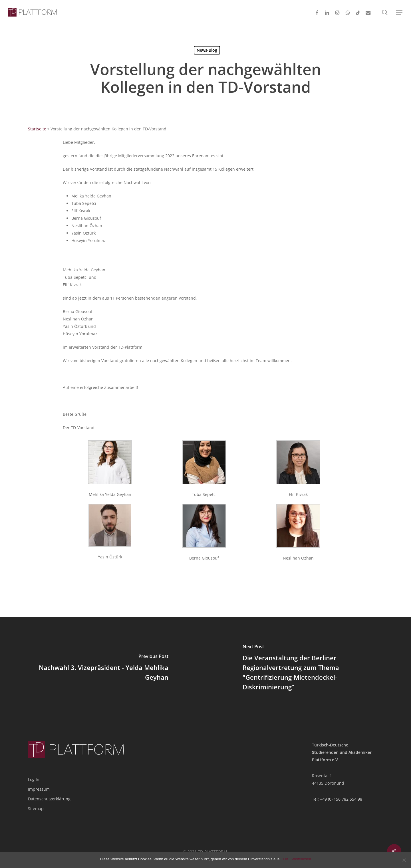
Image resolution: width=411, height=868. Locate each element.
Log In (34, 779)
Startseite (37, 129)
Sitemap (36, 809)
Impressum (39, 789)
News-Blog (207, 50)
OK (286, 859)
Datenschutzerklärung (49, 799)
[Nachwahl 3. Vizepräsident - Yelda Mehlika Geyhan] (103, 669)
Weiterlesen (301, 859)
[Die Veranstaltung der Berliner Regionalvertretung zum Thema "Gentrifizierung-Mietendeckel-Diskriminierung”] (308, 669)
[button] (400, 12)
